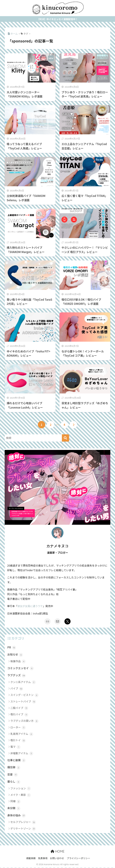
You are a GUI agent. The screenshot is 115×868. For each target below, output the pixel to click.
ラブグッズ (17, 675)
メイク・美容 (21, 795)
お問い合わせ (57, 858)
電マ (16, 747)
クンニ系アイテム (23, 682)
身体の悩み (17, 816)
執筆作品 (18, 661)
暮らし (14, 782)
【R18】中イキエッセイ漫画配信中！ (58, 19)
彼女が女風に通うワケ (30, 606)
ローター (18, 728)
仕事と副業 (17, 760)
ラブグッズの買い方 (25, 721)
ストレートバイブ (23, 702)
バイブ (17, 689)
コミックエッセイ (21, 668)
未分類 (14, 809)
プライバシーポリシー (79, 858)
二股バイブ (19, 708)
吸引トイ (18, 741)
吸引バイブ (19, 715)
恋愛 (13, 775)
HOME (58, 852)
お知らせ (15, 655)
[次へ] (73, 425)
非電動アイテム (22, 754)
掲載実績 (31, 858)
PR (12, 647)
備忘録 (14, 768)
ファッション (21, 789)
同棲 (16, 802)
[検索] (65, 438)
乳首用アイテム (22, 734)
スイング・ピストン (25, 695)
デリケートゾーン (23, 829)
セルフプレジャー (23, 823)
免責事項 (43, 858)
